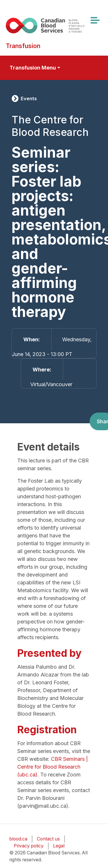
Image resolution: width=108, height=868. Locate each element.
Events (29, 99)
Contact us (48, 839)
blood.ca (18, 839)
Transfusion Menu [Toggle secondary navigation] (33, 68)
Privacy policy (29, 846)
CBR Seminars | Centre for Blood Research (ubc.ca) (53, 767)
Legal (59, 846)
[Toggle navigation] (95, 20)
